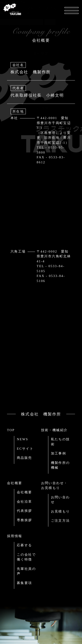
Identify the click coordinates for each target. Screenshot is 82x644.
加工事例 (59, 453)
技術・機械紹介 (54, 430)
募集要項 (24, 583)
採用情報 (15, 536)
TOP (11, 430)
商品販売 (24, 458)
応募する (24, 545)
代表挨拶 (24, 511)
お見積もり (60, 511)
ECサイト (25, 449)
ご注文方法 (60, 521)
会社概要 (15, 483)
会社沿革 (24, 502)
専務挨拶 (24, 520)
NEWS (23, 439)
